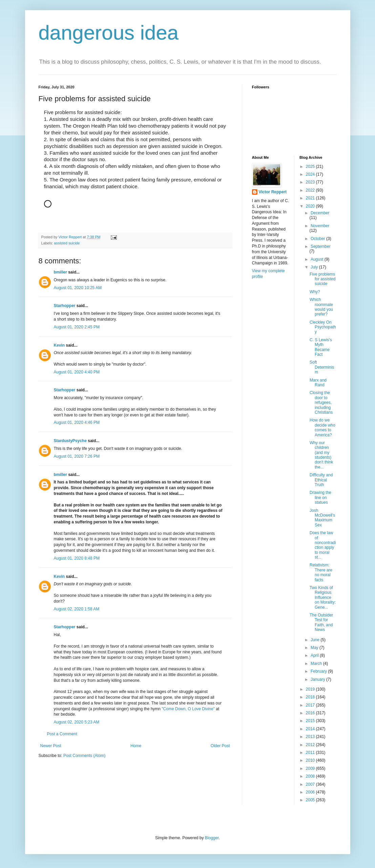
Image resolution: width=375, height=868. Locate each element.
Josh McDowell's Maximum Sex (322, 518)
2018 (311, 697)
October (318, 239)
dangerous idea (109, 33)
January (318, 679)
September (321, 246)
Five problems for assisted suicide (322, 279)
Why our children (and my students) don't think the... (321, 455)
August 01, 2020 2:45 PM (77, 327)
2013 (311, 737)
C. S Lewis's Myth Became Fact (321, 347)
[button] (135, 218)
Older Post (220, 746)
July (315, 267)
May (315, 648)
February (319, 671)
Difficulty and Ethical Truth (321, 480)
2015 (311, 721)
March (317, 664)
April (315, 655)
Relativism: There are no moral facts (321, 572)
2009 (311, 768)
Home (136, 746)
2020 (311, 206)
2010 (311, 760)
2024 (311, 174)
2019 (311, 689)
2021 (311, 198)
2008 (311, 776)
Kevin (59, 345)
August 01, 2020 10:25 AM (78, 288)
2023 (311, 182)
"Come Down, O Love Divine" (188, 709)
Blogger (212, 838)
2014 (311, 729)
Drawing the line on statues (320, 497)
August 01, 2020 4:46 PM (77, 422)
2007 (311, 784)
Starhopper (65, 306)
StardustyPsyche (70, 441)
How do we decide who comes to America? (322, 427)
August (318, 259)
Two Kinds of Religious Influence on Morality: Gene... (323, 598)
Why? (315, 292)
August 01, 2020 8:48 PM (77, 558)
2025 (311, 167)
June (316, 640)
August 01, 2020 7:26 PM (77, 456)
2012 (311, 745)
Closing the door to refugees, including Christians (321, 403)
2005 (311, 800)
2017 (311, 705)
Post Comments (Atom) (85, 756)
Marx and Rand (318, 383)
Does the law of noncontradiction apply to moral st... (323, 545)
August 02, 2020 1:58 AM (77, 609)
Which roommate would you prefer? (321, 307)
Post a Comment (62, 734)
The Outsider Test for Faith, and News (321, 622)
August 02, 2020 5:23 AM (77, 722)
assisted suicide (67, 243)
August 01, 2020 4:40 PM (77, 372)
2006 (311, 792)
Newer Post (51, 746)
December (320, 213)
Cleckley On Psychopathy (323, 327)
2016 (311, 713)
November (320, 226)
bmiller (60, 272)
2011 (311, 753)
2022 (311, 190)
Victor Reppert (273, 192)
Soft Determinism (322, 367)
